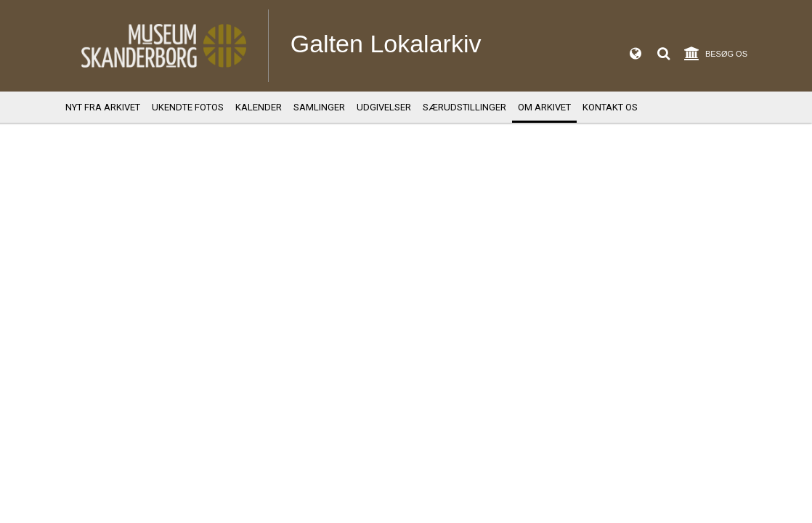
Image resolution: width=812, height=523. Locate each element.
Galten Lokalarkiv (386, 44)
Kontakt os (610, 107)
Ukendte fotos (188, 107)
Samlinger (319, 107)
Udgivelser (384, 107)
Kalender (259, 107)
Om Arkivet (544, 107)
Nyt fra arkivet (103, 107)
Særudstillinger (464, 107)
